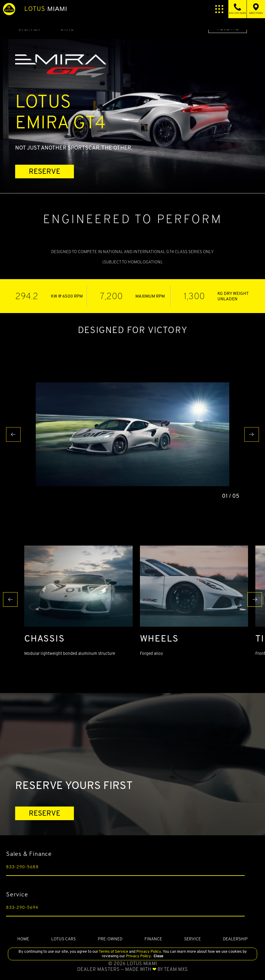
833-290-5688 (22, 867)
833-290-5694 (22, 907)
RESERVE (45, 171)
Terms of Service (114, 951)
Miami (46, 9)
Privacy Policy (148, 951)
